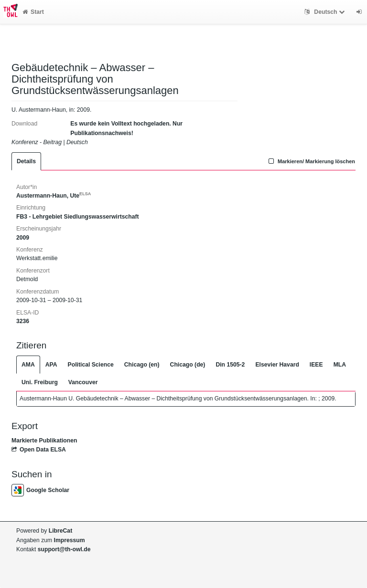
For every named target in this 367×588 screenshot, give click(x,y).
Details (26, 161)
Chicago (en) (142, 365)
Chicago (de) (188, 365)
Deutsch (326, 12)
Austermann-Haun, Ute (54, 196)
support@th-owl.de (64, 549)
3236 (23, 321)
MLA (340, 365)
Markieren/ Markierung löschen (311, 161)
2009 (23, 238)
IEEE (316, 365)
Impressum (70, 540)
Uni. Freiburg (40, 382)
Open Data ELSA (39, 450)
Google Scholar (40, 490)
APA (51, 365)
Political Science (91, 365)
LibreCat (60, 531)
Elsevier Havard (277, 365)
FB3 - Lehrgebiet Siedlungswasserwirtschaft (78, 217)
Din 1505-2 (230, 365)
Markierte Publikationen (44, 441)
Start (33, 12)
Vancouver (83, 382)
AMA (28, 365)
